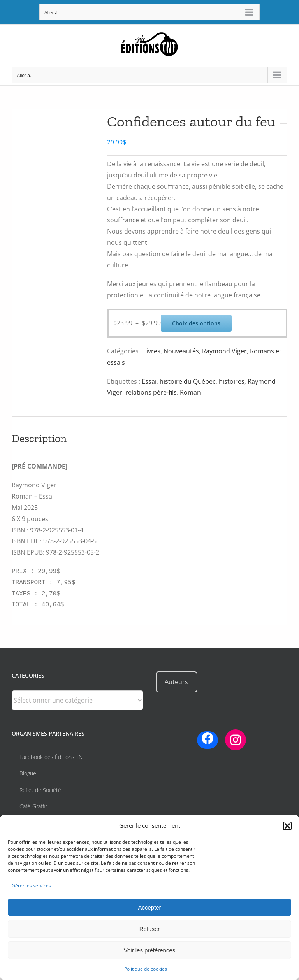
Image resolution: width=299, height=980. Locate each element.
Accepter (149, 907)
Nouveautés (181, 351)
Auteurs (176, 682)
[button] (287, 826)
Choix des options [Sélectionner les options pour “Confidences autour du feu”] (196, 323)
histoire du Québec (188, 381)
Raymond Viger (224, 351)
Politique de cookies (146, 969)
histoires (232, 381)
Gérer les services (31, 886)
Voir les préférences (150, 950)
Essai (149, 381)
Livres (152, 351)
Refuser (150, 929)
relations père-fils (151, 392)
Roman (190, 392)
